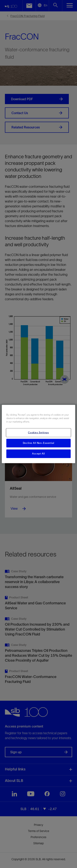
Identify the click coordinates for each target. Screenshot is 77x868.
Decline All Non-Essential (38, 443)
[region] (38, 434)
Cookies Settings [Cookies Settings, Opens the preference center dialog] (38, 433)
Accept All (38, 454)
